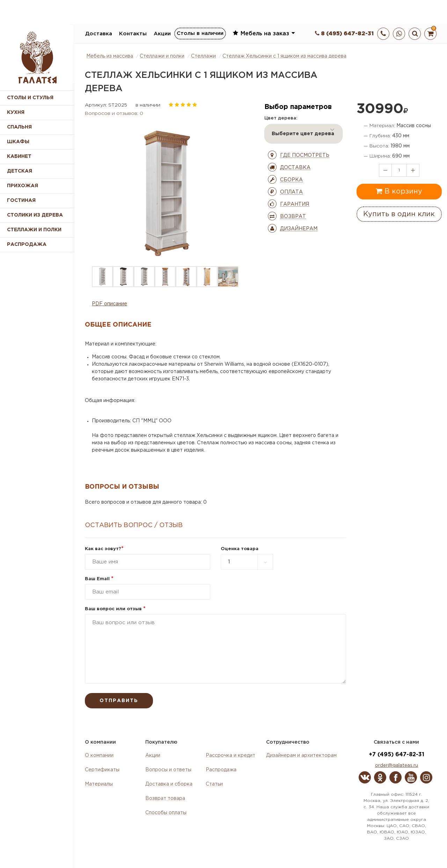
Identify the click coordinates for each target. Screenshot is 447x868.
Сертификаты (102, 770)
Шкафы (18, 142)
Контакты (133, 34)
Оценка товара (240, 549)
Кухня (16, 112)
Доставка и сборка (169, 784)
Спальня (19, 127)
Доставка (99, 34)
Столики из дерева (35, 215)
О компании (99, 756)
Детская (20, 171)
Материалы (99, 784)
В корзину (399, 191)
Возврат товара (165, 798)
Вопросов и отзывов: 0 (114, 114)
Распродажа (221, 770)
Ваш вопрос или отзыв (115, 609)
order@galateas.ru (397, 765)
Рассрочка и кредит (230, 756)
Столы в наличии (200, 33)
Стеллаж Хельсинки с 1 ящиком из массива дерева (284, 56)
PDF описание (109, 304)
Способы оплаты (166, 813)
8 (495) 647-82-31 (344, 34)
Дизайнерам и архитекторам (301, 756)
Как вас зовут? (104, 549)
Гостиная (21, 200)
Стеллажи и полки (34, 230)
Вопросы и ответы (168, 770)
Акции (162, 34)
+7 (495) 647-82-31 (397, 755)
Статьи (214, 784)
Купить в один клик (399, 214)
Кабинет (19, 156)
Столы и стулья (30, 98)
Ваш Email (99, 579)
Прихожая (23, 186)
